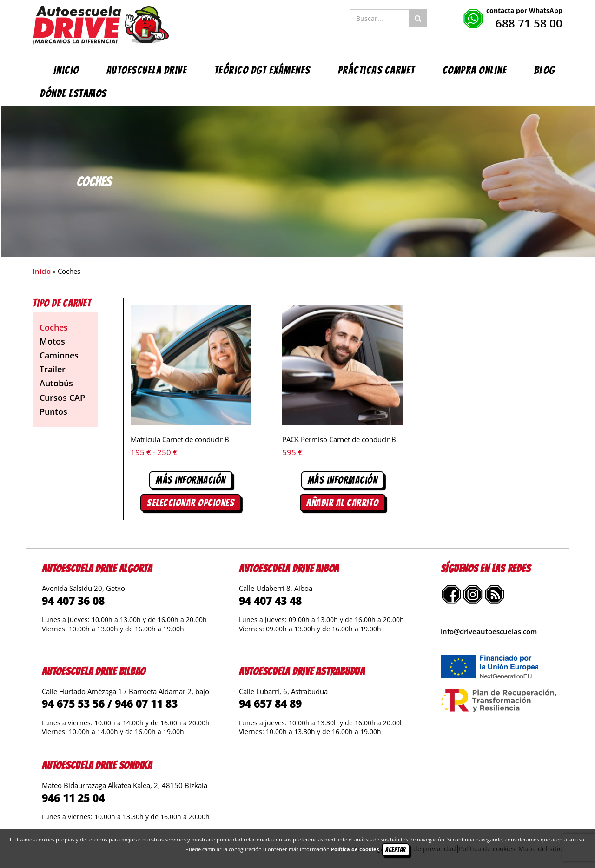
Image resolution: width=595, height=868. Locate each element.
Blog (545, 70)
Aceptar (396, 850)
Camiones (59, 355)
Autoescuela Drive (147, 70)
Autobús (56, 383)
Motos (52, 341)
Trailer (53, 369)
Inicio (66, 70)
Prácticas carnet (377, 70)
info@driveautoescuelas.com (489, 631)
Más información (191, 480)
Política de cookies (355, 849)
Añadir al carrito (343, 503)
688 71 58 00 (529, 23)
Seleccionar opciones (191, 503)
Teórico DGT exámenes (262, 70)
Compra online (475, 70)
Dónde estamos (73, 93)
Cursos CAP (62, 398)
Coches (54, 327)
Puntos (53, 411)
